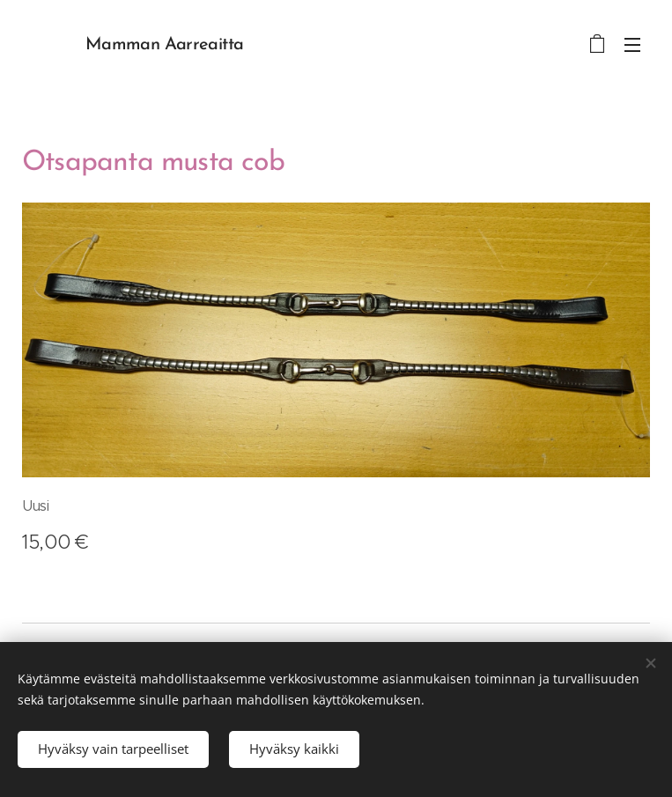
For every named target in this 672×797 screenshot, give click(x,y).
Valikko (632, 45)
